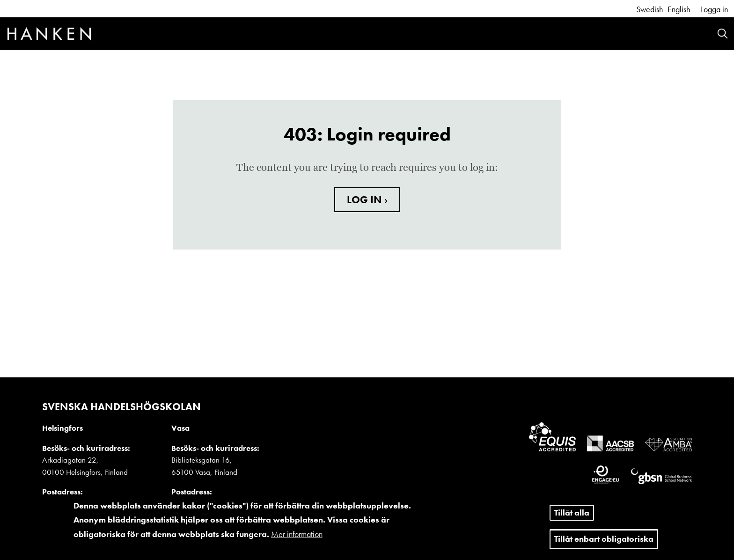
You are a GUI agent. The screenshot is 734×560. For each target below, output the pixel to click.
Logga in (714, 9)
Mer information (297, 538)
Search (723, 33)
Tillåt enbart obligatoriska (604, 543)
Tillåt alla (572, 517)
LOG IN (366, 200)
